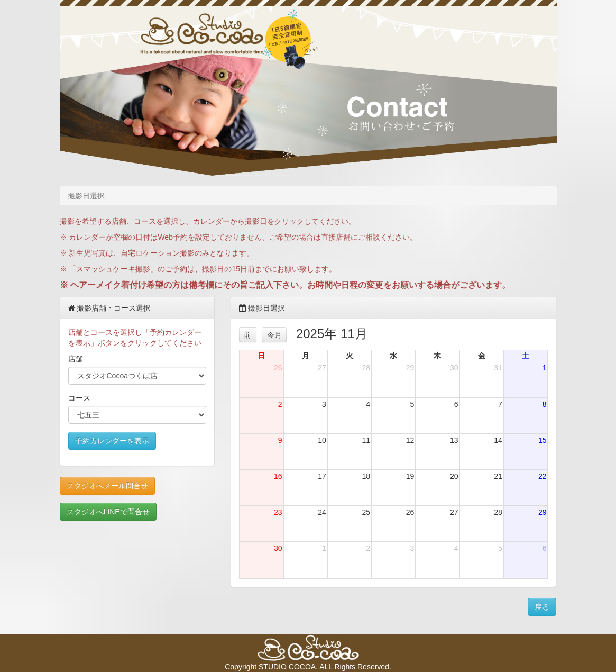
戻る (542, 607)
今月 (274, 335)
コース (79, 398)
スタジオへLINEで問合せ (108, 512)
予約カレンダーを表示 (112, 441)
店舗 (76, 359)
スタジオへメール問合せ (107, 486)
